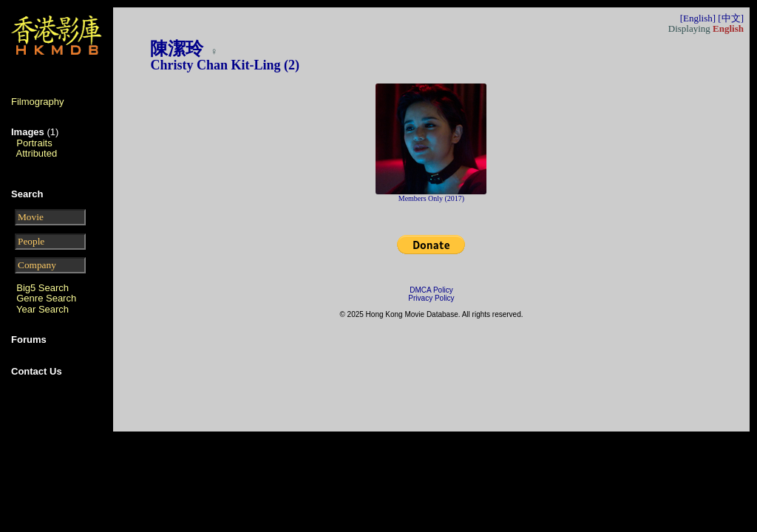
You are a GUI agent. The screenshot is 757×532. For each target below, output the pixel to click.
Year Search (43, 309)
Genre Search (46, 298)
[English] (698, 18)
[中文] (731, 18)
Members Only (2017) (431, 198)
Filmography (38, 102)
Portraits (34, 143)
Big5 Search (43, 288)
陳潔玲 (179, 49)
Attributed (37, 153)
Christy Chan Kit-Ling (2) (225, 65)
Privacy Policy (431, 298)
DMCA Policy (431, 290)
